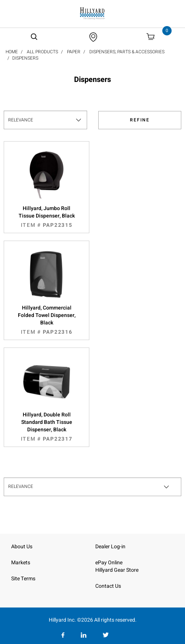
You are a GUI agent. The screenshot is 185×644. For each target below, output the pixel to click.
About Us (22, 547)
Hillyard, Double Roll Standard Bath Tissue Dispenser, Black (47, 427)
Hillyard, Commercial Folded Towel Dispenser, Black (47, 320)
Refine (140, 120)
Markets (21, 563)
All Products (42, 52)
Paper (74, 52)
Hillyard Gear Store (117, 570)
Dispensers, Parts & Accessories (127, 52)
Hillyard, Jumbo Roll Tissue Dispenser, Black (47, 217)
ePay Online (109, 563)
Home (12, 52)
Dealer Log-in (110, 547)
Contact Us (108, 586)
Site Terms (23, 579)
